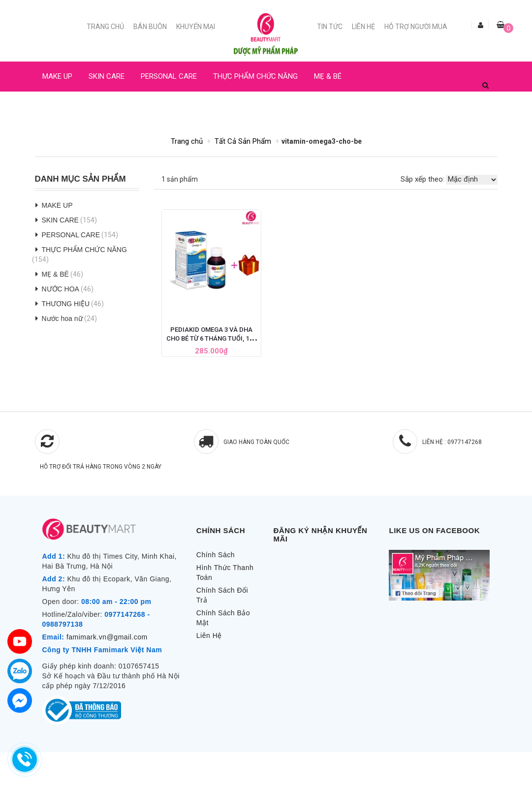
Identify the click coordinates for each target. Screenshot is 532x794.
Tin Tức (330, 27)
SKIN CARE (107, 76)
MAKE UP (57, 76)
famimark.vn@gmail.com (107, 637)
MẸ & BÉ (328, 76)
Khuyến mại (196, 27)
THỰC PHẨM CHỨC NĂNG (255, 76)
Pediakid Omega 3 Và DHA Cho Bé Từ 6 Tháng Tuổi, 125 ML (211, 338)
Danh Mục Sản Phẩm (80, 179)
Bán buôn (150, 27)
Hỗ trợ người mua (416, 27)
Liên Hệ (363, 27)
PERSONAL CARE (169, 76)
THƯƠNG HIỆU (66, 304)
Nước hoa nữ (62, 318)
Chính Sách (216, 555)
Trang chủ (105, 27)
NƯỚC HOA (61, 106)
